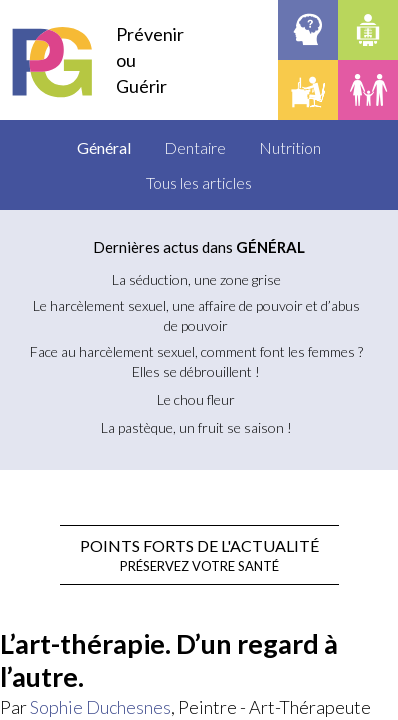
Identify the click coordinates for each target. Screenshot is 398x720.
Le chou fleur (196, 399)
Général (104, 147)
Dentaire (195, 147)
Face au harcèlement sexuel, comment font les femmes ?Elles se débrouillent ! (196, 361)
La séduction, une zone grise (196, 279)
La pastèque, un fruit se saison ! (196, 427)
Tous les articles (199, 182)
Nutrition (290, 147)
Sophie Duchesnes (100, 707)
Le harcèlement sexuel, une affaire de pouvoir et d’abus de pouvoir (196, 315)
